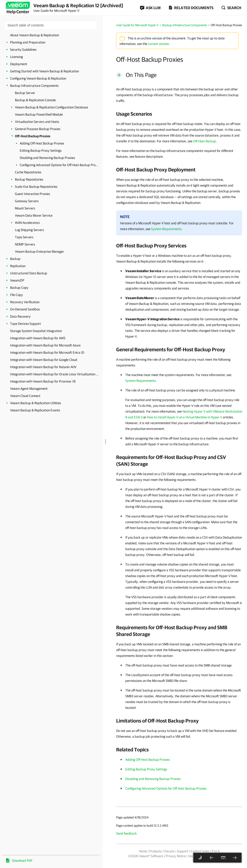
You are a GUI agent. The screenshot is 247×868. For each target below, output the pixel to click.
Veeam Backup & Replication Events (35, 410)
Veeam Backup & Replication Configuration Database (51, 107)
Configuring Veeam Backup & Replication (38, 78)
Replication (18, 266)
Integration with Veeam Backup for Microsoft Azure (45, 345)
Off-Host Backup (205, 141)
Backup (15, 259)
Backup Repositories (29, 179)
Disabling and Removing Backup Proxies (47, 158)
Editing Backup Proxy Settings (41, 151)
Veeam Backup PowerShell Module (39, 114)
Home (143, 851)
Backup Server (25, 93)
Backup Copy (19, 288)
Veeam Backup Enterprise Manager (39, 252)
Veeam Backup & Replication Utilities (36, 403)
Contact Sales (200, 851)
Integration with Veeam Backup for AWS (38, 338)
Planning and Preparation (28, 42)
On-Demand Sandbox (25, 309)
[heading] (179, 114)
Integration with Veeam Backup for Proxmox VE (43, 381)
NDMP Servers (25, 244)
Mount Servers (25, 208)
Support (183, 851)
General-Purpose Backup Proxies (38, 129)
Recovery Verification (25, 302)
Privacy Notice (176, 856)
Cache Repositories (28, 172)
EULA (216, 851)
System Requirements (166, 229)
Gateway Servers (27, 201)
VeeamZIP (17, 280)
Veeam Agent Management (29, 389)
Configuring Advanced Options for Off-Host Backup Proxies (59, 165)
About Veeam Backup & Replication (35, 35)
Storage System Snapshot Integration (36, 331)
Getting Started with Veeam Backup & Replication (44, 71)
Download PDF (22, 861)
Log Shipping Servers (29, 230)
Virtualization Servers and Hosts (37, 122)
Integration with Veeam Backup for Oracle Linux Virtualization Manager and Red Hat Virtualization (55, 374)
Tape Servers (24, 237)
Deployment (19, 64)
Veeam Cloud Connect (25, 396)
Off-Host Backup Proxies (33, 136)
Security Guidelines (23, 50)
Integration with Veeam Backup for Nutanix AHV (43, 367)
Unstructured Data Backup (29, 273)
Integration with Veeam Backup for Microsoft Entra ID (47, 352)
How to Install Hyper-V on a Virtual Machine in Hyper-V (185, 417)
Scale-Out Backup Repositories (36, 187)
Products (156, 851)
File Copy (16, 295)
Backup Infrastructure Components (34, 86)
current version (158, 44)
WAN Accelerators (27, 223)
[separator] (105, 426)
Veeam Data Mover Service (34, 215)
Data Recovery (20, 316)
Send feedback (127, 833)
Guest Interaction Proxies (32, 194)
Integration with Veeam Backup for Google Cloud (44, 360)
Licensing (16, 57)
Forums (169, 851)
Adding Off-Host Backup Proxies (42, 143)
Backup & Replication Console (35, 100)
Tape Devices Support (25, 324)
